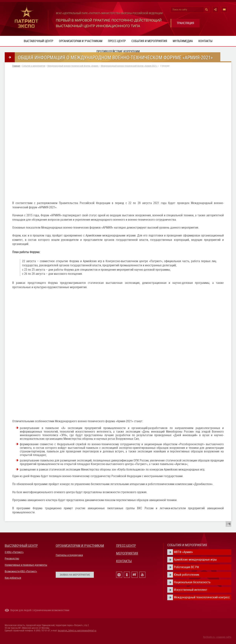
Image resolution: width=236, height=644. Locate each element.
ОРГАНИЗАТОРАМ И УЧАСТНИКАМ (80, 546)
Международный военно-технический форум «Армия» (73, 66)
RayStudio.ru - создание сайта (217, 637)
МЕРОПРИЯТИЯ (127, 553)
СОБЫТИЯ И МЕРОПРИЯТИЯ (187, 545)
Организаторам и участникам (81, 41)
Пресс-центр (117, 41)
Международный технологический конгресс (202, 597)
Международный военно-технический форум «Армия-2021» (129, 66)
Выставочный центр (39, 41)
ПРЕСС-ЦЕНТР (126, 546)
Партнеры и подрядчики (69, 555)
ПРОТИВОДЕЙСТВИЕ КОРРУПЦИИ (118, 51)
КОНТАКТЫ (124, 561)
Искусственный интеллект (191, 590)
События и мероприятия (149, 41)
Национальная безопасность (192, 582)
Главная (16, 66)
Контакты (205, 41)
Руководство (12, 558)
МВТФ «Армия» (183, 552)
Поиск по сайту (180, 10)
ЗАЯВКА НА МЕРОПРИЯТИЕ (75, 575)
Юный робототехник (187, 575)
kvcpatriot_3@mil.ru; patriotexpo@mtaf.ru (77, 631)
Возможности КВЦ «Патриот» (21, 571)
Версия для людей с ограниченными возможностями (40, 610)
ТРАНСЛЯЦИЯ (185, 23)
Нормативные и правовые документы (26, 565)
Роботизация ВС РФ (186, 567)
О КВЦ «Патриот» (14, 552)
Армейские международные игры (195, 560)
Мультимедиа (183, 41)
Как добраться (13, 578)
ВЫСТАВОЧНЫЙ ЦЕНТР (21, 546)
